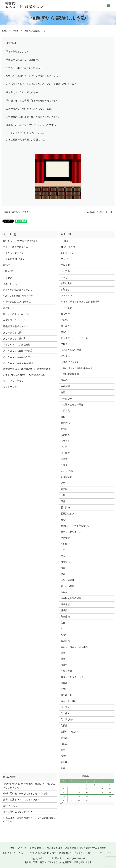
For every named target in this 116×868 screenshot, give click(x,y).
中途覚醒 (65, 386)
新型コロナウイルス (71, 532)
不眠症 (64, 380)
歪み (63, 556)
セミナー (65, 314)
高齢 (63, 768)
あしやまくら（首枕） (14, 332)
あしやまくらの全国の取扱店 (18, 351)
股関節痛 (65, 641)
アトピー (65, 259)
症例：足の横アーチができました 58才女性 (26, 794)
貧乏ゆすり (66, 695)
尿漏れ (64, 501)
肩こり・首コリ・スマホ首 (74, 647)
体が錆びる (66, 398)
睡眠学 (64, 592)
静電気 (64, 738)
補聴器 (64, 683)
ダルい (64, 332)
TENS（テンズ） (69, 247)
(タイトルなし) (11, 806)
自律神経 (65, 665)
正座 (63, 550)
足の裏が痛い (68, 719)
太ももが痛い (68, 471)
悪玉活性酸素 (68, 514)
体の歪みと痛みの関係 (72, 405)
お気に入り (66, 283)
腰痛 (63, 653)
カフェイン (66, 296)
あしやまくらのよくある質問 (18, 363)
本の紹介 (65, 544)
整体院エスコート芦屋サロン (75, 526)
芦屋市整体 (66, 671)
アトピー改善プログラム (16, 247)
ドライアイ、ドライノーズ (74, 338)
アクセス (8, 278)
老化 (63, 623)
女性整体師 (66, 477)
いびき (64, 277)
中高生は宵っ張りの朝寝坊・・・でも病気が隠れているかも (29, 820)
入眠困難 (65, 435)
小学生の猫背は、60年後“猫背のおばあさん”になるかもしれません (29, 786)
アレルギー (66, 265)
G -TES (64, 241)
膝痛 (63, 659)
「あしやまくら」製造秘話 (17, 345)
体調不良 (65, 411)
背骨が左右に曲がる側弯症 (18, 302)
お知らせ (65, 289)
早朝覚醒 (65, 538)
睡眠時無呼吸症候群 (71, 598)
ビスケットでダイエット (16, 253)
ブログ (16, 31)
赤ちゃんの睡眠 (69, 701)
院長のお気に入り (70, 732)
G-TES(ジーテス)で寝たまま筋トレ (21, 241)
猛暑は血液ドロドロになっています (21, 800)
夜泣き (64, 465)
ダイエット (66, 326)
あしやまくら (68, 253)
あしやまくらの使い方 (14, 339)
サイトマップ (10, 387)
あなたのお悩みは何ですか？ (18, 290)
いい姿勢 (65, 271)
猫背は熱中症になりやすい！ (18, 812)
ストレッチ (66, 308)
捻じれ (64, 520)
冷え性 (64, 447)
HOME (4, 31)
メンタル (65, 356)
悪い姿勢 (65, 508)
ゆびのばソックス (70, 362)
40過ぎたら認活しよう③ (100, 212)
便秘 (63, 417)
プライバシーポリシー (14, 381)
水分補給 (65, 562)
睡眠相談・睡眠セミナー (16, 326)
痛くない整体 (68, 586)
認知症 (64, 689)
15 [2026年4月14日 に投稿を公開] (79, 793)
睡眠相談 (65, 604)
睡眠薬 (64, 610)
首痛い (64, 756)
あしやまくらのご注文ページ (18, 357)
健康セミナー (10, 308)
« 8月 (62, 803)
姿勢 (63, 483)
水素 (63, 568)
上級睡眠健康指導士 (71, 374)
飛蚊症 (64, 744)
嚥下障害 (65, 453)
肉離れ (64, 635)
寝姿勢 (64, 489)
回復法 (64, 459)
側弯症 (64, 429)
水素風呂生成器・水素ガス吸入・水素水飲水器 (27, 369)
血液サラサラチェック (14, 320)
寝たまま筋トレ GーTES (16, 314)
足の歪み (65, 707)
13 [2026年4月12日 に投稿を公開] (64, 793)
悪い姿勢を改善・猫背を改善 (19, 296)
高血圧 (64, 762)
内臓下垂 (65, 441)
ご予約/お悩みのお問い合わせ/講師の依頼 (24, 375)
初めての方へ (10, 284)
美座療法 (65, 617)
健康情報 (65, 423)
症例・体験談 (68, 580)
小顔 (63, 495)
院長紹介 (10, 271)
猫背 (63, 574)
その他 (64, 320)
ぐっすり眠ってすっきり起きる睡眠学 (80, 302)
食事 (63, 750)
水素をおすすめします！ (16, 212)
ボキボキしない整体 (71, 350)
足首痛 (64, 726)
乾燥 (63, 392)
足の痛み (65, 713)
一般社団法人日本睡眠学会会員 (77, 368)
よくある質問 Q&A (14, 259)
